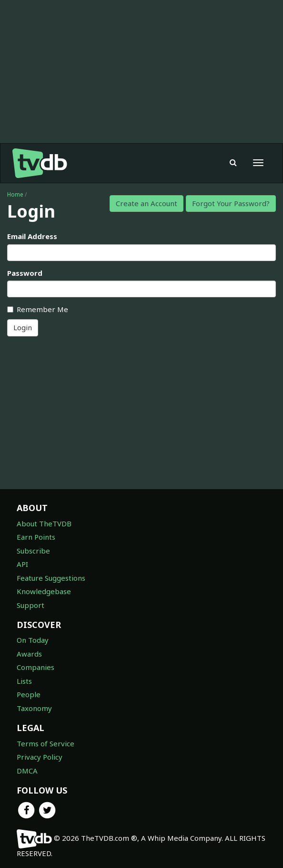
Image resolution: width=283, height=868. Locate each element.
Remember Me (38, 309)
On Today (33, 640)
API (22, 564)
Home (15, 194)
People (29, 694)
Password (25, 273)
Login (23, 327)
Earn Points (36, 537)
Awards (29, 654)
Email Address (32, 236)
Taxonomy (34, 708)
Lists (24, 681)
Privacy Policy (40, 757)
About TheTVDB (44, 523)
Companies (35, 667)
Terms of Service (45, 743)
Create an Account (147, 203)
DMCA (27, 771)
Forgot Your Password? (231, 203)
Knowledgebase (44, 591)
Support (30, 605)
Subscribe (33, 551)
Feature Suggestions (51, 578)
